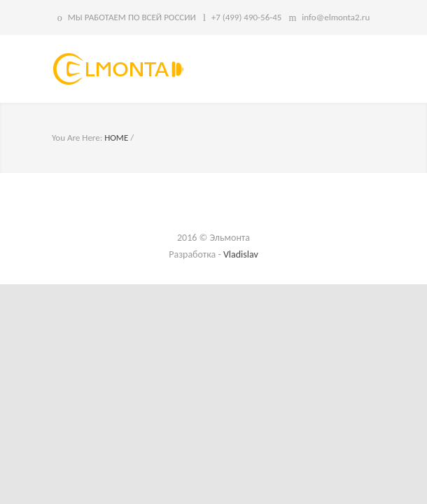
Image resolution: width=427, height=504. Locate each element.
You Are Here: (77, 138)
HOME (116, 138)
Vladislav (241, 254)
